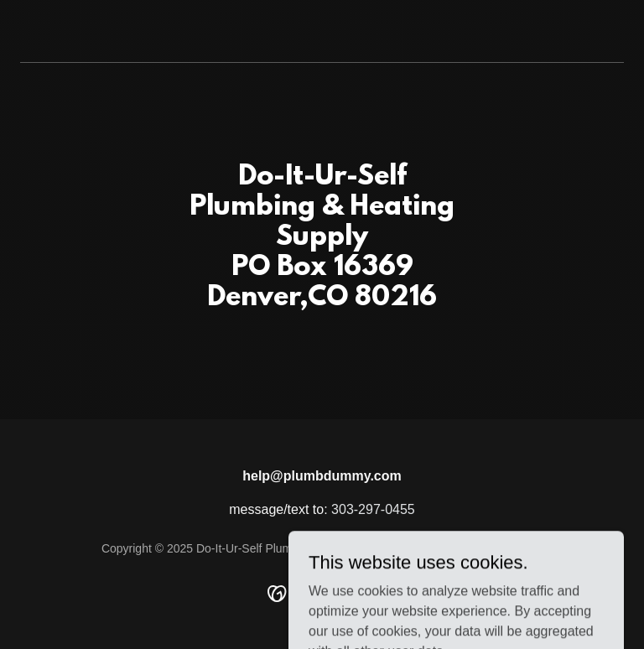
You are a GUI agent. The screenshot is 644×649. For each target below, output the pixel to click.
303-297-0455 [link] (373, 509)
